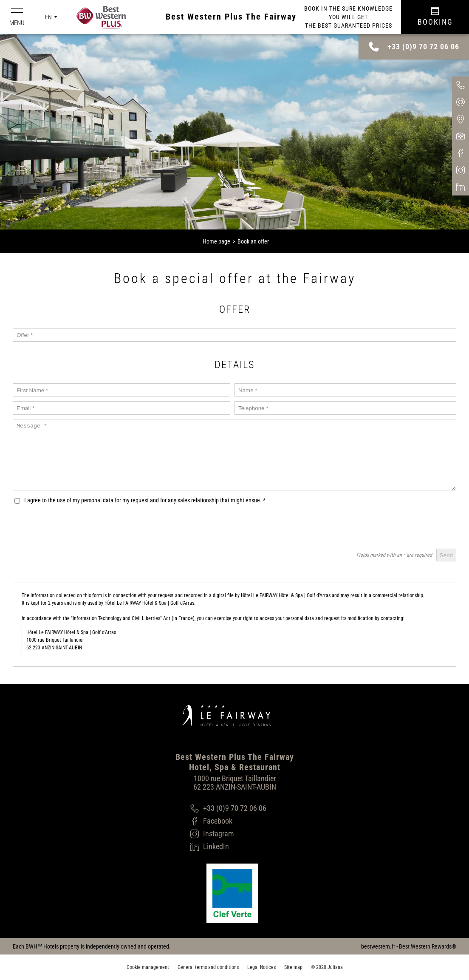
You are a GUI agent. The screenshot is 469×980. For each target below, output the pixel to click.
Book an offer (253, 241)
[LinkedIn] (228, 847)
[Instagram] (228, 834)
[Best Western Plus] (97, 17)
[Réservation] (435, 17)
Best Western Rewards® (428, 946)
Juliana (335, 967)
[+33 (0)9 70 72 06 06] (228, 808)
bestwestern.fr (378, 946)
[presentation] (392, 528)
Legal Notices (261, 967)
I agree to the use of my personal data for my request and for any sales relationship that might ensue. (145, 500)
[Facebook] (228, 821)
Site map (293, 967)
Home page (216, 241)
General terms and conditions (208, 967)
